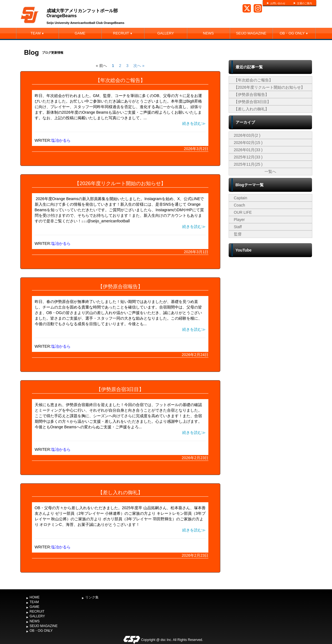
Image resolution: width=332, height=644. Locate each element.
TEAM (37, 33)
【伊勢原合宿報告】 (120, 287)
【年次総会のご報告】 (120, 80)
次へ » (139, 66)
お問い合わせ (278, 3)
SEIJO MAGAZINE (251, 33)
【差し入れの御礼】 (120, 493)
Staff (238, 227)
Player (239, 220)
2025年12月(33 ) (248, 157)
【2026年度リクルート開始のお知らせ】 (120, 183)
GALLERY (166, 33)
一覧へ (270, 171)
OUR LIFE (243, 212)
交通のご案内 (304, 3)
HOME (35, 597)
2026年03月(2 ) (247, 135)
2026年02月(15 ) (248, 143)
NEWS (209, 33)
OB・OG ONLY (294, 33)
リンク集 (92, 597)
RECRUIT (123, 33)
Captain (241, 198)
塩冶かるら (61, 140)
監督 (238, 234)
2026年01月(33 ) (248, 150)
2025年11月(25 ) (248, 164)
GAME (80, 33)
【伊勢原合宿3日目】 (120, 389)
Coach (239, 205)
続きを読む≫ (194, 123)
